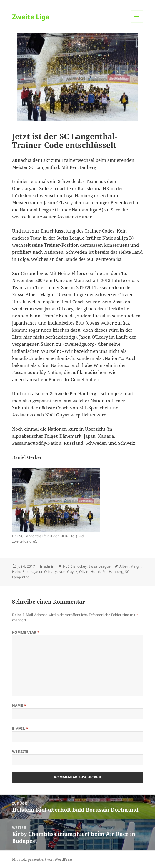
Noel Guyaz (68, 572)
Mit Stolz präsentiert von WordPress (42, 859)
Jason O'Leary (46, 572)
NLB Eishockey (75, 566)
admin (49, 566)
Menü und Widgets (137, 23)
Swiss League (100, 566)
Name (19, 705)
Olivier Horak (90, 572)
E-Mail (20, 728)
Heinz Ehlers (22, 572)
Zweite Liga (31, 17)
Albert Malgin (130, 566)
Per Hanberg (113, 572)
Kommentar (26, 632)
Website (20, 751)
